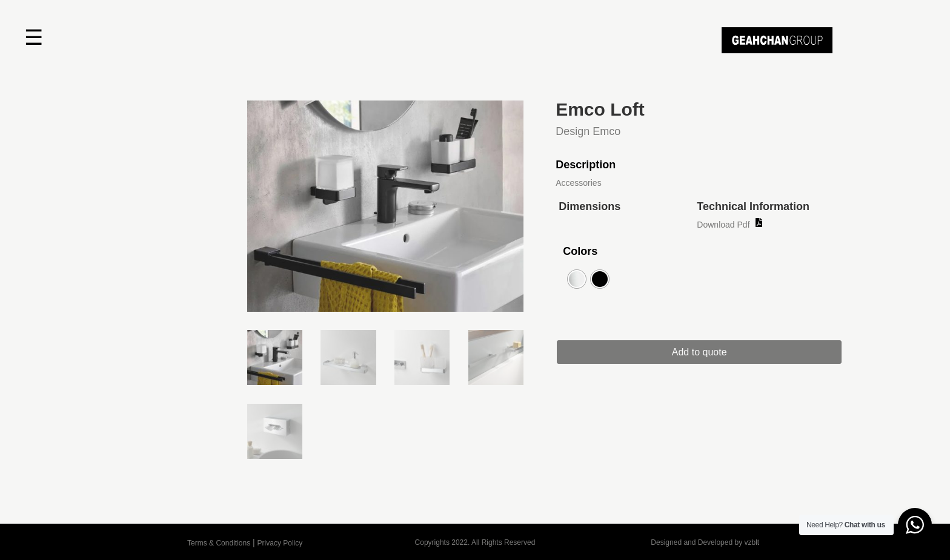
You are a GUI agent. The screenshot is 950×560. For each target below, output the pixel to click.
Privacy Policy (280, 543)
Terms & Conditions (219, 543)
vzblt (752, 542)
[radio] (577, 279)
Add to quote (699, 352)
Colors (580, 251)
